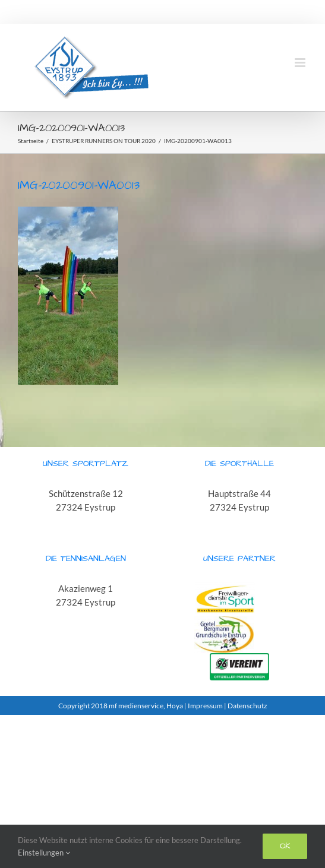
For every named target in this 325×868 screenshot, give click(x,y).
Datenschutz (247, 706)
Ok (285, 846)
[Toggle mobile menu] (301, 63)
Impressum (205, 706)
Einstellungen (44, 853)
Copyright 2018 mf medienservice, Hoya (121, 706)
